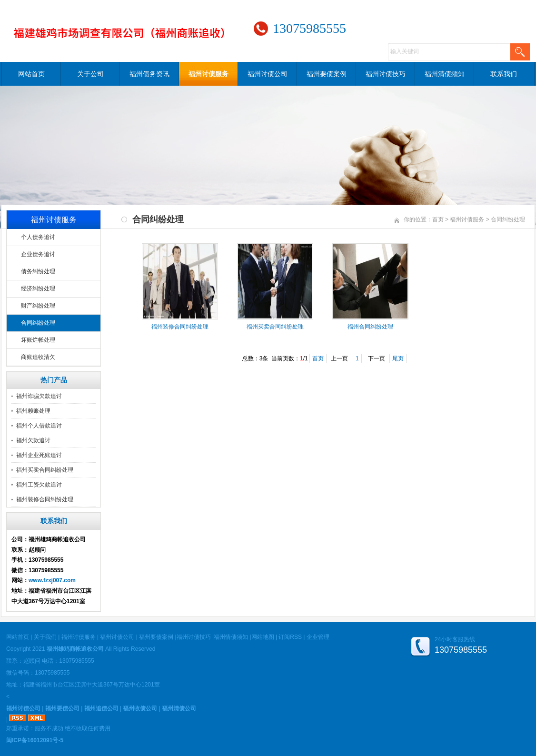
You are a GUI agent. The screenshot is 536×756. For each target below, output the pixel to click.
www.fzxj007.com (52, 580)
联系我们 (504, 74)
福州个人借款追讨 (39, 426)
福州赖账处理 (33, 411)
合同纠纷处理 (38, 323)
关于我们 (45, 637)
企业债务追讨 (38, 254)
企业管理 (318, 637)
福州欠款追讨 (33, 440)
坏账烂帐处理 (38, 340)
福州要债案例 (327, 74)
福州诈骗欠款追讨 (39, 396)
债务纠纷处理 (38, 271)
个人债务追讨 (38, 237)
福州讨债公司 (268, 74)
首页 (438, 219)
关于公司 (90, 74)
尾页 (398, 358)
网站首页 (31, 74)
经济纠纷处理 (38, 288)
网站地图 (263, 637)
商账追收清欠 (38, 357)
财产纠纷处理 (38, 306)
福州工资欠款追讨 (39, 485)
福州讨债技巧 (386, 74)
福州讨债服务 (208, 74)
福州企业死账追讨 (39, 455)
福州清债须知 (445, 74)
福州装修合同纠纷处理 (45, 499)
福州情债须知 (231, 637)
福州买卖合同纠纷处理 (45, 470)
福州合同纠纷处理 (370, 327)
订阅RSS (290, 637)
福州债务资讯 (149, 74)
